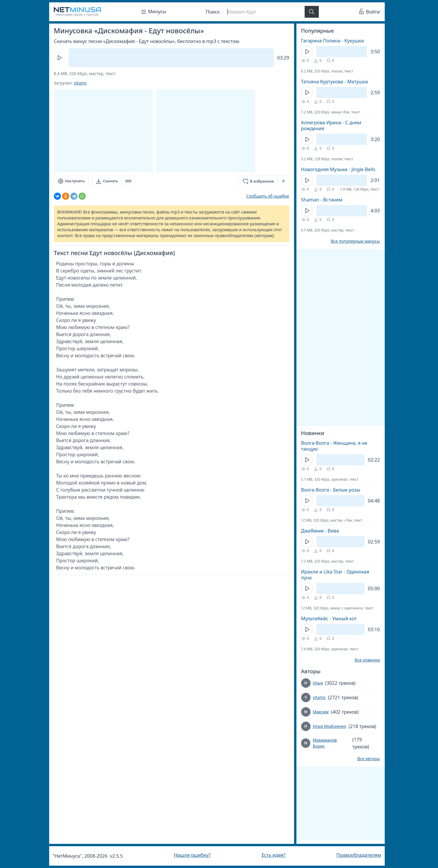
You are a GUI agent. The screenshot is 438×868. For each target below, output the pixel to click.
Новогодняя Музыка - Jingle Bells (338, 169)
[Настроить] (71, 181)
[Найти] (312, 12)
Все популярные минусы (355, 241)
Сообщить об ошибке (268, 196)
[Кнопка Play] (59, 58)
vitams (80, 83)
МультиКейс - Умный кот (329, 619)
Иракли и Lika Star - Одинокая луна (335, 575)
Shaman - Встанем (322, 200)
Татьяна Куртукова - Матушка (335, 82)
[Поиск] (264, 12)
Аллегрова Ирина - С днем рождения (331, 125)
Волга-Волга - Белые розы (331, 490)
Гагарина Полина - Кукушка (333, 41)
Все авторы (369, 759)
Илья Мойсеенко (330, 726)
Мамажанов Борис (325, 743)
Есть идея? (273, 855)
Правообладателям (359, 855)
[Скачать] (113, 181)
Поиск (213, 12)
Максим (321, 712)
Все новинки (367, 660)
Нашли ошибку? (192, 855)
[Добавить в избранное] (264, 181)
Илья (318, 683)
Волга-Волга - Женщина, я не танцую (334, 446)
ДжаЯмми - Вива (320, 531)
